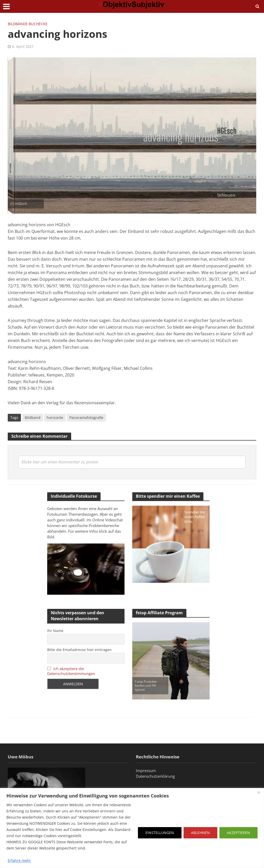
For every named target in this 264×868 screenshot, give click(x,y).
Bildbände (18, 24)
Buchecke (38, 24)
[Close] (259, 792)
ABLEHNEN (200, 833)
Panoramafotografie (86, 418)
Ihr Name (55, 631)
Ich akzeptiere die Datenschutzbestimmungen (71, 671)
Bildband (33, 418)
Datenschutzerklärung (155, 776)
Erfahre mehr (19, 860)
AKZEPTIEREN (238, 833)
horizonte (55, 418)
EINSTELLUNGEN (160, 833)
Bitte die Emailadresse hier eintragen (79, 650)
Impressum (146, 770)
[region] (132, 828)
